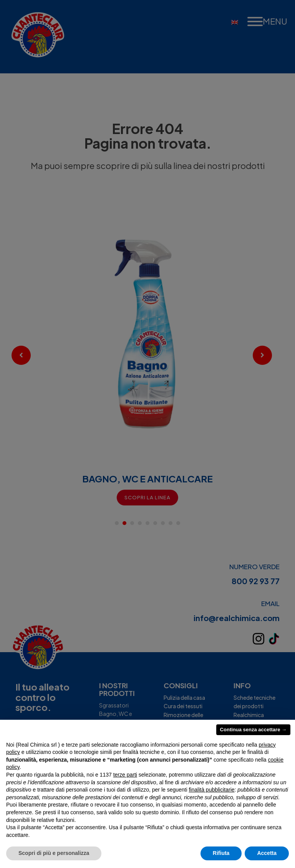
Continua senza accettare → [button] (253, 730)
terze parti (125, 775)
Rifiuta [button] (221, 853)
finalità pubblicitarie (211, 790)
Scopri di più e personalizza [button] (54, 853)
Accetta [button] (267, 853)
